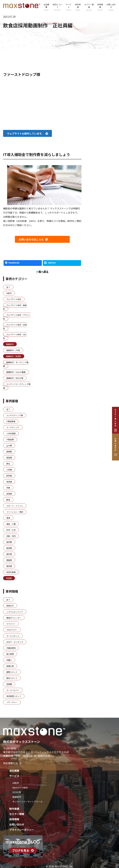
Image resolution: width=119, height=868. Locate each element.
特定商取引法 (12, 763)
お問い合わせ (111, 7)
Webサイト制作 (20, 788)
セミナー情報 (89, 7)
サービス (69, 7)
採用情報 (100, 7)
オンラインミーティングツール (28, 802)
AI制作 (16, 783)
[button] (28, 133)
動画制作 (17, 797)
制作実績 (78, 7)
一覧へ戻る (42, 272)
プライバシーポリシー (22, 830)
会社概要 (46, 7)
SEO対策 (17, 792)
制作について (57, 7)
